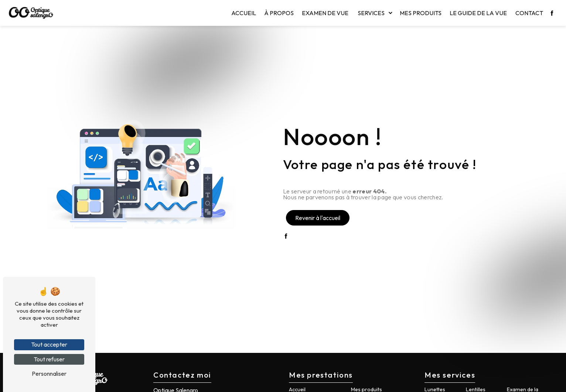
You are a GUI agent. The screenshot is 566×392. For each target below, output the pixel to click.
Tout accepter (49, 344)
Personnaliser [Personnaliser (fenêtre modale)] (49, 374)
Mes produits (421, 13)
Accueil (244, 13)
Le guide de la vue (478, 13)
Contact (529, 13)
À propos (279, 13)
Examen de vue (325, 13)
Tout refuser (49, 359)
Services (371, 13)
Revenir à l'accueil (318, 218)
